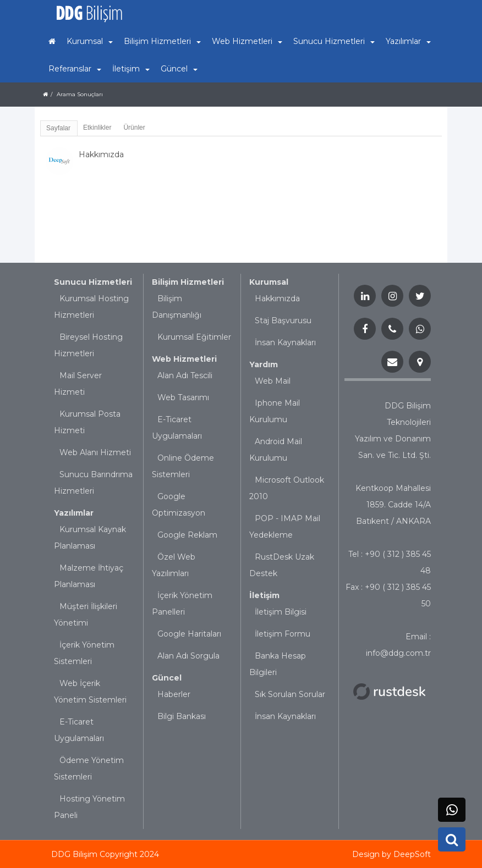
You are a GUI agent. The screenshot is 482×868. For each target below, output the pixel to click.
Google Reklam (187, 535)
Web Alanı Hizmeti (95, 452)
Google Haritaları (189, 634)
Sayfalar (58, 128)
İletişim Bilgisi (281, 612)
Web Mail (273, 381)
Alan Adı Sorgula (188, 656)
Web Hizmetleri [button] (247, 41)
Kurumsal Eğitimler (194, 337)
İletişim (264, 595)
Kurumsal (269, 282)
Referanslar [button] (75, 69)
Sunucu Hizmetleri (93, 282)
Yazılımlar (74, 513)
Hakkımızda (277, 298)
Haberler (174, 694)
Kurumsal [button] (90, 41)
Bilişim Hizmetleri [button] (162, 41)
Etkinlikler (97, 128)
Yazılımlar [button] (408, 41)
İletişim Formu (283, 634)
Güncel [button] (179, 69)
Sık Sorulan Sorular (290, 694)
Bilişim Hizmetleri (188, 282)
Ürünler (134, 128)
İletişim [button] (131, 69)
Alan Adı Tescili (185, 375)
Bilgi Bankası (182, 716)
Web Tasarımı (183, 397)
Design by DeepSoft (391, 854)
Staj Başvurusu (283, 320)
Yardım (264, 364)
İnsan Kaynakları (285, 342)
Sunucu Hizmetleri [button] (334, 41)
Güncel (167, 678)
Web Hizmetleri (184, 359)
